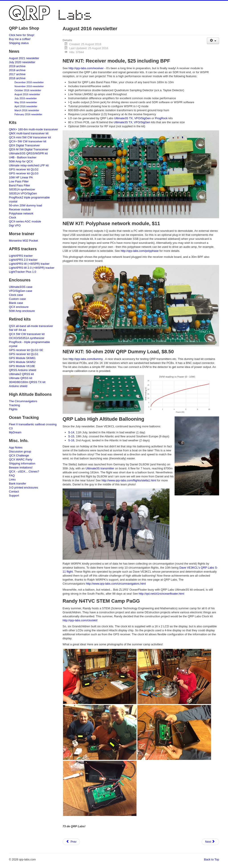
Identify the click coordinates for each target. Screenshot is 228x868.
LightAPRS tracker (21, 256)
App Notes (16, 447)
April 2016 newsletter (26, 106)
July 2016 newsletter (26, 98)
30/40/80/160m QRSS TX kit (27, 382)
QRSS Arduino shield (22, 370)
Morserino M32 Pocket (23, 241)
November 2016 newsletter (29, 86)
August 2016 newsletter (27, 94)
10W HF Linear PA (21, 177)
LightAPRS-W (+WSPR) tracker (29, 264)
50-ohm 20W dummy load (25, 205)
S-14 (71, 432)
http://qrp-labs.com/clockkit (80, 620)
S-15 (71, 436)
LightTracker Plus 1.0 (22, 272)
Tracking (14, 405)
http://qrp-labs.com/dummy (86, 359)
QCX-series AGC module (25, 221)
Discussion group (20, 451)
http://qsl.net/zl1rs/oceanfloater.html (162, 594)
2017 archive (17, 74)
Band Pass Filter (19, 185)
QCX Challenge (19, 455)
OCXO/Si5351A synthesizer (27, 338)
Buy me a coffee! (20, 39)
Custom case (17, 299)
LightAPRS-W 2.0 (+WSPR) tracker (32, 268)
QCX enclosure (19, 307)
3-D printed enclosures (23, 487)
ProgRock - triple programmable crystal (29, 344)
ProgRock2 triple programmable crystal (29, 199)
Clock (13, 217)
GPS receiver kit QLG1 (24, 354)
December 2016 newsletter (29, 82)
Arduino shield (18, 386)
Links (12, 479)
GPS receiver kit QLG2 (24, 169)
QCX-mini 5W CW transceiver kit (30, 137)
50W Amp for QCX (21, 161)
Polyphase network (21, 213)
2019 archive (17, 66)
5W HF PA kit (17, 330)
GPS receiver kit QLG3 (24, 173)
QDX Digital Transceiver (24, 145)
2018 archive (17, 70)
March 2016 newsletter (27, 110)
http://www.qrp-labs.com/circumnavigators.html (116, 584)
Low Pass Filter (19, 181)
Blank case (16, 303)
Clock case (16, 295)
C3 (11, 428)
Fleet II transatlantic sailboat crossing (33, 424)
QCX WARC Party (21, 459)
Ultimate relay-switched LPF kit (29, 165)
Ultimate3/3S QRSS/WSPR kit (28, 153)
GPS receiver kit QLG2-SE (26, 350)
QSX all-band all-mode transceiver (31, 326)
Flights (13, 409)
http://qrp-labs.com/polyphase (140, 251)
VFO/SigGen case (21, 291)
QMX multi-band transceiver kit (29, 133)
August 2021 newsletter (24, 58)
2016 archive (17, 78)
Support (14, 496)
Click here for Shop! (22, 35)
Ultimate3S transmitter (100, 468)
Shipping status (19, 43)
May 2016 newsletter (26, 102)
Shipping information (22, 463)
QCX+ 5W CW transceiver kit (28, 141)
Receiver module (20, 209)
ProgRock (161, 118)
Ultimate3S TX (123, 118)
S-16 (71, 440)
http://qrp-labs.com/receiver (86, 68)
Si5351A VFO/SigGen (23, 193)
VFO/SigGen (142, 118)
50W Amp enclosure (22, 311)
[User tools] (213, 41)
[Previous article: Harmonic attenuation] (71, 842)
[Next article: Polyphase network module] (210, 842)
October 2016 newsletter (28, 90)
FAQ (12, 475)
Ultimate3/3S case (21, 287)
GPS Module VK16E (22, 366)
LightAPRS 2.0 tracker (23, 260)
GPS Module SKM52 (22, 362)
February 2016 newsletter (28, 114)
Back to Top (212, 859)
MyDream (15, 432)
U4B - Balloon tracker (23, 157)
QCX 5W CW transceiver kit (27, 334)
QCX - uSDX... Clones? (24, 471)
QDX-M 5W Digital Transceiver (29, 149)
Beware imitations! (21, 467)
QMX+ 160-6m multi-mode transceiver (33, 129)
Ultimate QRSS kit (21, 378)
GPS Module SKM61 (22, 358)
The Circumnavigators (23, 401)
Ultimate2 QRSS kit (21, 374)
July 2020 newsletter (22, 62)
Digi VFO (15, 225)
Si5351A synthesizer (22, 189)
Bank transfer (17, 483)
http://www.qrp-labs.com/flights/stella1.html (129, 480)
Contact (14, 492)
